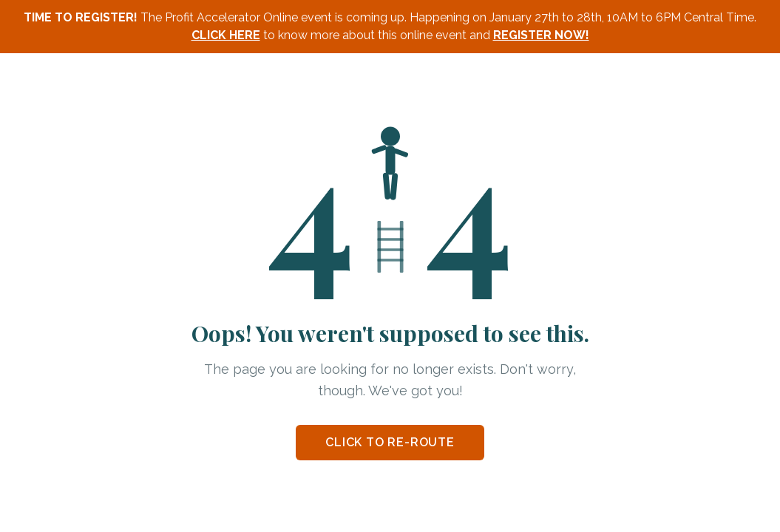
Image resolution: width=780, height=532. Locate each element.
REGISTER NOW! (541, 35)
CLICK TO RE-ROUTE (390, 442)
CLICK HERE (226, 35)
